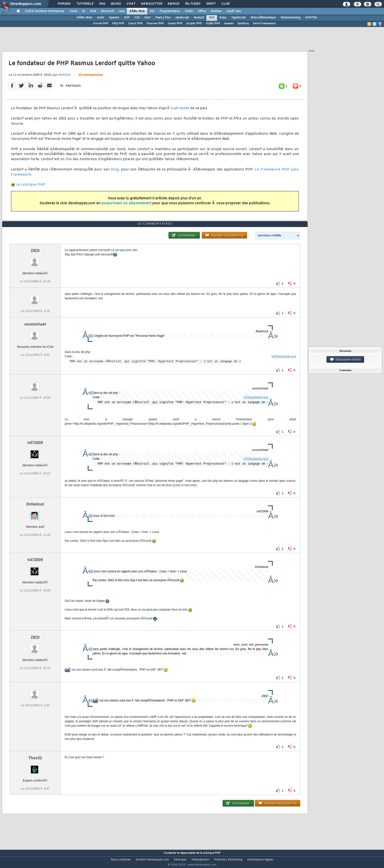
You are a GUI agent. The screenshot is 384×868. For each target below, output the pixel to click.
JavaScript (182, 18)
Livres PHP (175, 24)
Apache (114, 18)
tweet (184, 112)
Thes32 (35, 767)
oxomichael (35, 333)
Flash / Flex (163, 18)
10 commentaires (90, 78)
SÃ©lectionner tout (284, 366)
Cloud (73, 11)
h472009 (35, 452)
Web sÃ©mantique (263, 18)
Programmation (170, 11)
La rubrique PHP (30, 188)
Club (225, 4)
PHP (212, 18)
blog (115, 173)
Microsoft (107, 11)
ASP (127, 18)
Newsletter (151, 4)
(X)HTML (311, 18)
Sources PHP (155, 24)
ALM (93, 11)
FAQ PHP (118, 24)
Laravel (229, 24)
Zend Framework (264, 24)
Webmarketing (291, 18)
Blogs (116, 4)
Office (202, 11)
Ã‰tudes (193, 4)
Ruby (223, 18)
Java (122, 11)
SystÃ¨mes (234, 11)
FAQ (102, 4)
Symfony (243, 24)
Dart (147, 18)
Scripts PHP (194, 24)
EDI (152, 11)
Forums (64, 4)
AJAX (101, 18)
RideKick (64, 78)
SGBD (189, 11)
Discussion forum (345, 360)
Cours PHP (135, 24)
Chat (131, 4)
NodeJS (199, 18)
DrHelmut (35, 513)
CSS (137, 18)
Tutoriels (85, 4)
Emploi (174, 4)
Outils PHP (213, 24)
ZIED (35, 260)
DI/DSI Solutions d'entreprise (45, 11)
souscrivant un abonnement (126, 207)
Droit (211, 4)
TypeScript (238, 18)
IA (84, 11)
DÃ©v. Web (137, 11)
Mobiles (216, 11)
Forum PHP (101, 24)
